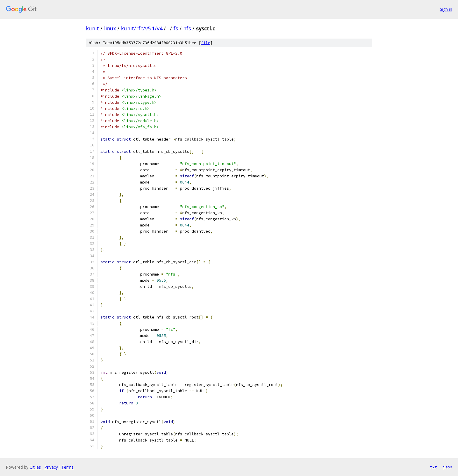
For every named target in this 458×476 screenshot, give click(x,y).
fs (176, 28)
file (206, 43)
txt (433, 467)
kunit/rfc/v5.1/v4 (142, 28)
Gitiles (35, 467)
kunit (92, 28)
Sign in (446, 9)
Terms (67, 467)
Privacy (51, 467)
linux (110, 28)
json (447, 467)
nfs (187, 28)
